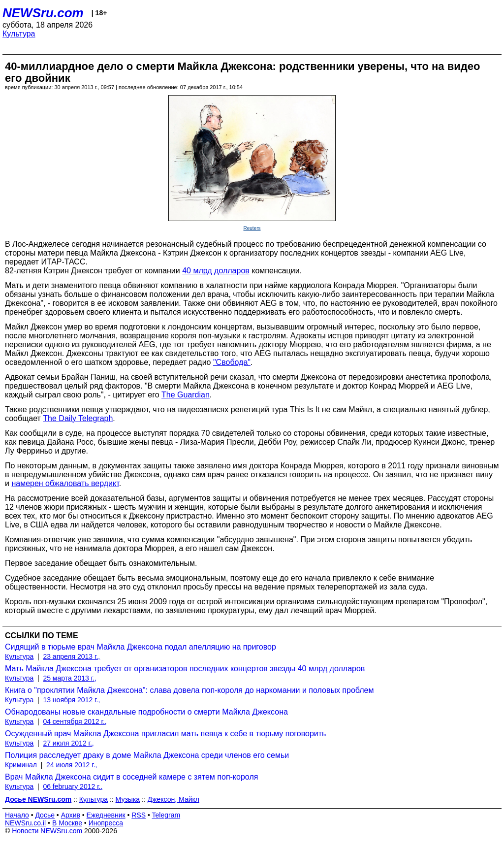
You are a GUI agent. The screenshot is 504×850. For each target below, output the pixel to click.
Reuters (252, 228)
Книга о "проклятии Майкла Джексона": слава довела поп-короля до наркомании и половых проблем (189, 690)
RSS (139, 815)
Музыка (128, 799)
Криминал (21, 765)
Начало (17, 815)
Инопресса (106, 823)
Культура (19, 34)
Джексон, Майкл (173, 799)
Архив (71, 815)
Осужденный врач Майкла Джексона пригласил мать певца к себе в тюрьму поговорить (165, 734)
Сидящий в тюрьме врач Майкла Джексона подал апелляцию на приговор (141, 647)
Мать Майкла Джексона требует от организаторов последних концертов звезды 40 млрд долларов (185, 669)
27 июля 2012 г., (68, 743)
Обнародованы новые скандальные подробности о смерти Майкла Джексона (146, 712)
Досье (45, 815)
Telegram (166, 815)
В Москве (67, 823)
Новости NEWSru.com (47, 831)
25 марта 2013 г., (70, 678)
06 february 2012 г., (73, 786)
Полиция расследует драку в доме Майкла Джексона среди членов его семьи (147, 755)
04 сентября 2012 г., (75, 721)
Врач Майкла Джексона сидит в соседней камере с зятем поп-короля (131, 777)
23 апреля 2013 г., (71, 656)
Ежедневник (106, 815)
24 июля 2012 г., (72, 765)
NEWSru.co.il (25, 823)
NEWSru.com (43, 13)
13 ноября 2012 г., (71, 700)
